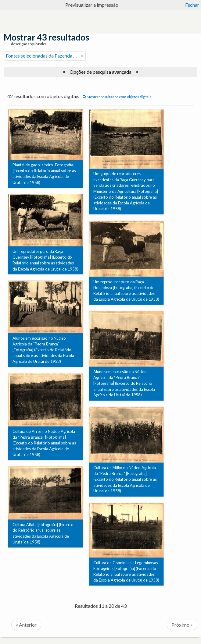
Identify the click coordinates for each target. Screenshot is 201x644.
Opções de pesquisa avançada (100, 72)
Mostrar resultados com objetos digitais (117, 97)
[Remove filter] (82, 56)
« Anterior (26, 625)
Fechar (192, 5)
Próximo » (182, 625)
